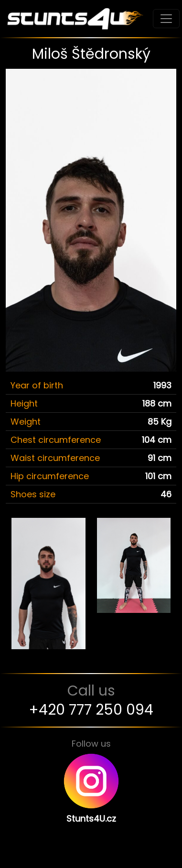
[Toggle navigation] (166, 19)
